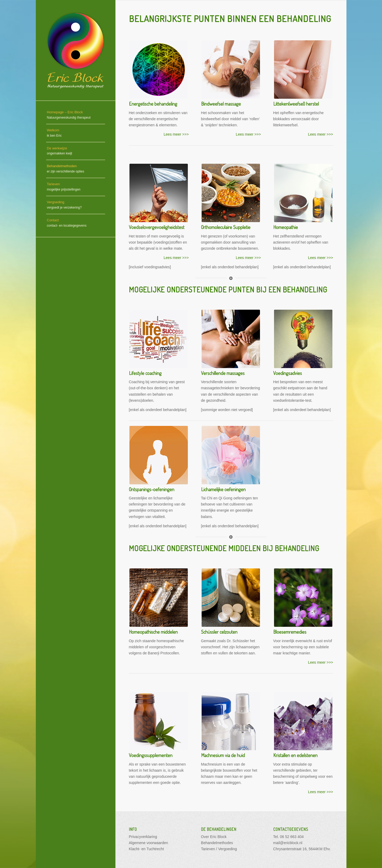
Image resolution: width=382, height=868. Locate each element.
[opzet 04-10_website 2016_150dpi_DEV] (76, 50)
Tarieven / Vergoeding (219, 849)
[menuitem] (76, 115)
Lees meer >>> (176, 134)
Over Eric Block (214, 837)
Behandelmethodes (217, 843)
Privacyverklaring (143, 837)
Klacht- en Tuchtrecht (146, 849)
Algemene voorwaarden (149, 843)
